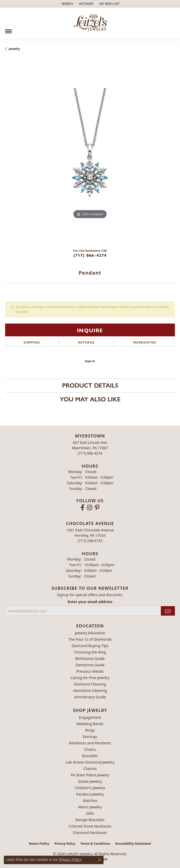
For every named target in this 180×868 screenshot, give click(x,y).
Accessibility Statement (133, 844)
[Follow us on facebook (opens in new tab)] (82, 508)
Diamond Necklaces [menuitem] (90, 833)
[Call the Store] (90, 453)
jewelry (14, 49)
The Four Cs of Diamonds (90, 639)
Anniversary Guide (90, 697)
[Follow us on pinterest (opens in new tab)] (97, 508)
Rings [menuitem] (90, 730)
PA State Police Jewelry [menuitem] (90, 775)
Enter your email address (90, 602)
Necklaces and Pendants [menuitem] (90, 743)
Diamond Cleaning (90, 684)
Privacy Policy (65, 844)
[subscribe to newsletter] (168, 611)
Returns (86, 342)
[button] (67, 4)
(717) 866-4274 (90, 255)
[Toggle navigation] (8, 29)
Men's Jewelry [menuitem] (90, 807)
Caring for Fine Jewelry (90, 678)
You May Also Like (90, 399)
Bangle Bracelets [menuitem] (90, 820)
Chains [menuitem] (90, 749)
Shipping (32, 342)
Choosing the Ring (90, 652)
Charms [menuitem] (90, 769)
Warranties (145, 342)
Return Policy (39, 844)
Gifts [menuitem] (90, 813)
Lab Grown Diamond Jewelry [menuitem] (90, 762)
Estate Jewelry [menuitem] (90, 781)
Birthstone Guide (90, 658)
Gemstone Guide (90, 665)
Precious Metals (90, 671)
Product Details (90, 385)
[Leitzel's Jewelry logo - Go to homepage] (90, 23)
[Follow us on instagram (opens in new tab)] (90, 508)
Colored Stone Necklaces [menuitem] (90, 826)
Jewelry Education (90, 633)
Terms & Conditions (95, 844)
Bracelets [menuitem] (90, 756)
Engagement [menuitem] (90, 717)
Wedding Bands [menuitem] (90, 724)
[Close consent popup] (99, 860)
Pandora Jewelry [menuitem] (90, 794)
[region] (90, 152)
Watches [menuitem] (90, 801)
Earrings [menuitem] (90, 737)
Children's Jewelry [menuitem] (90, 788)
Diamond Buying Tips (90, 646)
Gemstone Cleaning (90, 690)
